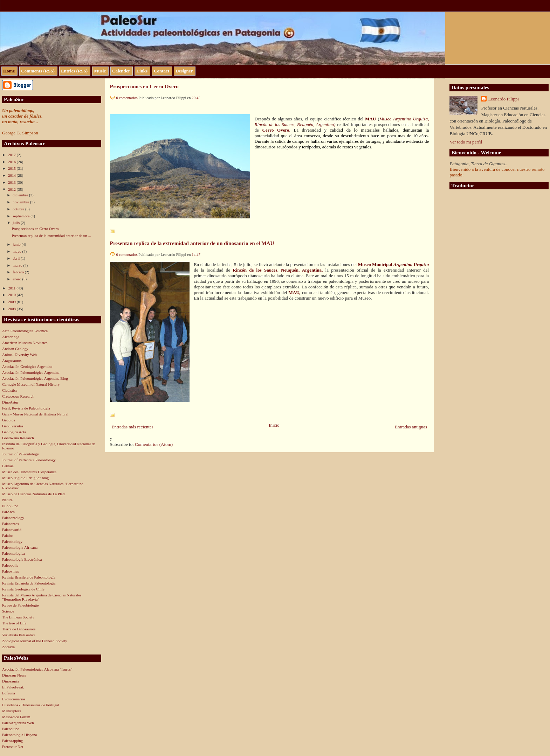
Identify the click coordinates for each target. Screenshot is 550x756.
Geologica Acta (14, 432)
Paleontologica (13, 553)
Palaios (8, 535)
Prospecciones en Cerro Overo (35, 229)
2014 (12, 175)
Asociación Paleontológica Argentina (31, 372)
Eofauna (9, 693)
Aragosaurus (12, 360)
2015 (12, 168)
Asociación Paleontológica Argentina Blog (35, 378)
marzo (18, 265)
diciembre (21, 195)
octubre (19, 209)
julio (17, 223)
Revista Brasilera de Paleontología (29, 577)
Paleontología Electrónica (22, 559)
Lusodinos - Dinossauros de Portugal (31, 705)
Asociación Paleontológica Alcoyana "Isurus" (37, 669)
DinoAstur (10, 402)
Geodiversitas (13, 426)
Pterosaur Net (13, 747)
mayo (17, 251)
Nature (7, 500)
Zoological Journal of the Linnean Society (35, 641)
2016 (12, 162)
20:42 (196, 98)
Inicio (274, 425)
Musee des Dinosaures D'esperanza (29, 472)
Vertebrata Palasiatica (19, 635)
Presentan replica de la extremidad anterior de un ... (51, 236)
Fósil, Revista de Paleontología (26, 408)
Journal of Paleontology (20, 454)
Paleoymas (11, 571)
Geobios (9, 420)
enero (17, 279)
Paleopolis (10, 565)
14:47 (196, 254)
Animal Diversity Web (19, 355)
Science (8, 611)
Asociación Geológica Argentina (27, 366)
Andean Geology (15, 349)
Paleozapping (12, 741)
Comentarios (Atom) (154, 444)
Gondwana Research (18, 438)
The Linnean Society (18, 617)
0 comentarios (127, 98)
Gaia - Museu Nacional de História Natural (35, 414)
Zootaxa (8, 647)
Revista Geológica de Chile (23, 589)
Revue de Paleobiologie (20, 605)
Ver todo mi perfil (466, 142)
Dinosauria (11, 681)
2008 (12, 309)
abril (17, 258)
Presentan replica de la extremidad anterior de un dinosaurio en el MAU (192, 243)
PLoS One (10, 506)
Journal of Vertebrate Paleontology (29, 460)
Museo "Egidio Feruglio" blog (25, 478)
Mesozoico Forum (16, 717)
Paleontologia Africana (20, 547)
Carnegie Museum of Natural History (31, 384)
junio (17, 244)
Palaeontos (11, 524)
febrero (19, 272)
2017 (12, 155)
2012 (12, 189)
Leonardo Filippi (503, 99)
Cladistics (10, 390)
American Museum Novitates (25, 343)
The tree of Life (14, 623)
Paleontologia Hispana (19, 735)
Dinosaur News (14, 675)
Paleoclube (11, 729)
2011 (12, 288)
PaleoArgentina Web (18, 723)
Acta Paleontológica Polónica (25, 331)
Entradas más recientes (133, 427)
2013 (12, 182)
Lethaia (8, 466)
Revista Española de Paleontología (29, 583)
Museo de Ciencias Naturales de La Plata (34, 494)
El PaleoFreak (13, 687)
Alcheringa (11, 337)
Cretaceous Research (18, 396)
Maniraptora (12, 711)
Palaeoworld (12, 530)
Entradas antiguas (411, 427)
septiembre (22, 216)
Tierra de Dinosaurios (19, 629)
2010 (12, 295)
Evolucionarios (14, 699)
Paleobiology (12, 541)
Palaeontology (13, 518)
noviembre (21, 202)
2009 (12, 302)
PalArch (8, 512)
